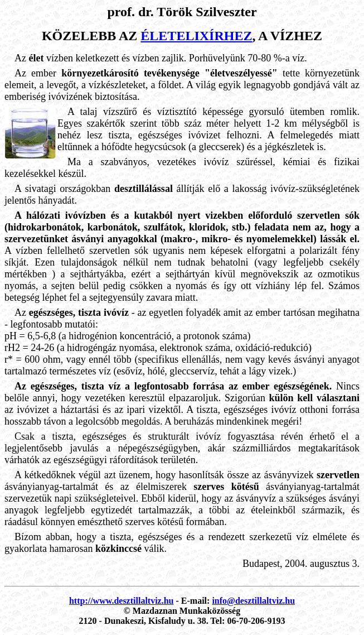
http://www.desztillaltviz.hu (122, 601)
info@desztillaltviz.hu (253, 601)
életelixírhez (196, 36)
